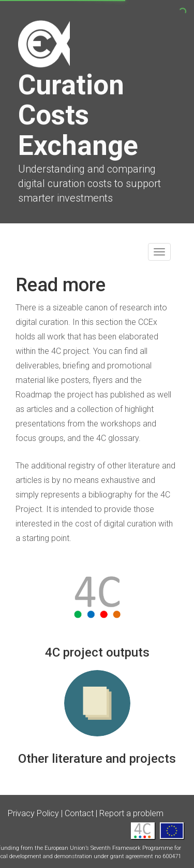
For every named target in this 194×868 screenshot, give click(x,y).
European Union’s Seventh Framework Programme (109, 848)
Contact (79, 813)
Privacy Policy (33, 813)
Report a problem (131, 813)
